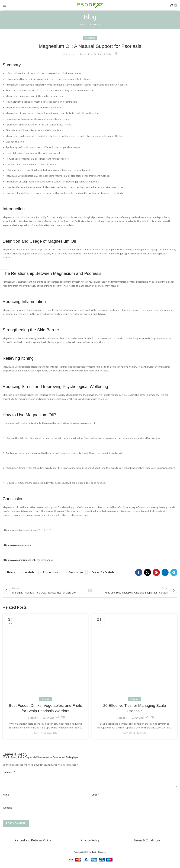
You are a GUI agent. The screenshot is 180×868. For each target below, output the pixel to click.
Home (83, 24)
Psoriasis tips (76, 572)
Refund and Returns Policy (33, 843)
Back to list (90, 592)
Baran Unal (86, 54)
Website (7, 811)
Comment (9, 775)
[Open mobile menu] (4, 5)
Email (95, 797)
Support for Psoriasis (103, 572)
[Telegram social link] (174, 572)
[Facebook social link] (139, 572)
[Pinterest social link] (156, 572)
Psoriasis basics (51, 572)
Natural (11, 572)
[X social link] (147, 572)
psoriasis (29, 572)
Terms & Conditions (147, 843)
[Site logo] (90, 5)
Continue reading (45, 736)
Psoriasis (95, 24)
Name (7, 797)
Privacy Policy (90, 843)
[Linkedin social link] (165, 572)
